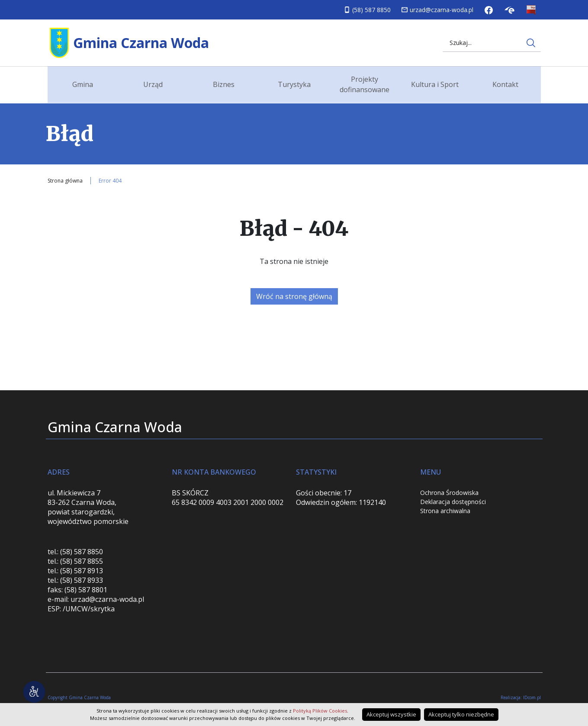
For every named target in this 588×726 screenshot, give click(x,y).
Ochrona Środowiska (449, 493)
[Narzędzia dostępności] (35, 691)
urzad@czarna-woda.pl (442, 10)
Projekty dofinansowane (365, 84)
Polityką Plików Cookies (320, 711)
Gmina (83, 84)
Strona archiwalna (445, 511)
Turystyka (294, 84)
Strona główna (65, 181)
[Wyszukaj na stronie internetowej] (531, 43)
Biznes (224, 84)
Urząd (153, 84)
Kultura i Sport (435, 84)
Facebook (489, 10)
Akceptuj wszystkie (391, 714)
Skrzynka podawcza (509, 10)
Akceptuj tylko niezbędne (461, 714)
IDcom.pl (532, 697)
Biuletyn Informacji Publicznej (531, 10)
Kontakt (505, 84)
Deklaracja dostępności (453, 502)
